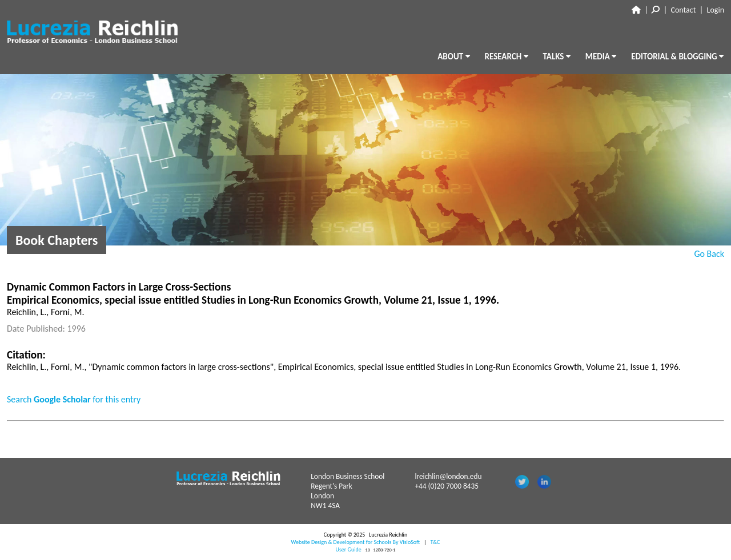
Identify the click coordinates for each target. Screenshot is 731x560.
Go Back (709, 254)
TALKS (557, 57)
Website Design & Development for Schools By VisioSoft (356, 542)
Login (716, 10)
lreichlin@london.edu (448, 476)
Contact (684, 10)
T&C (435, 542)
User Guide (349, 549)
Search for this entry (74, 399)
